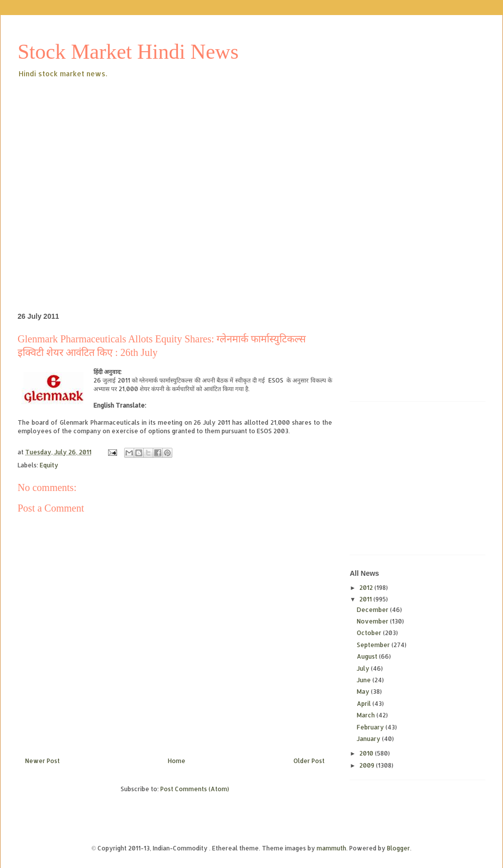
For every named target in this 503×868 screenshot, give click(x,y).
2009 (368, 765)
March (367, 715)
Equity (49, 465)
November (373, 621)
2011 (366, 599)
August (368, 656)
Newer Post (42, 761)
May (364, 692)
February (371, 727)
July (364, 668)
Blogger (398, 848)
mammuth (331, 848)
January (369, 739)
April (365, 704)
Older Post (309, 761)
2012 (367, 588)
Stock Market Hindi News (128, 52)
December (373, 610)
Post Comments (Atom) (195, 789)
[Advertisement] (94, 179)
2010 (367, 753)
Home (177, 761)
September (374, 645)
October (370, 633)
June (365, 680)
